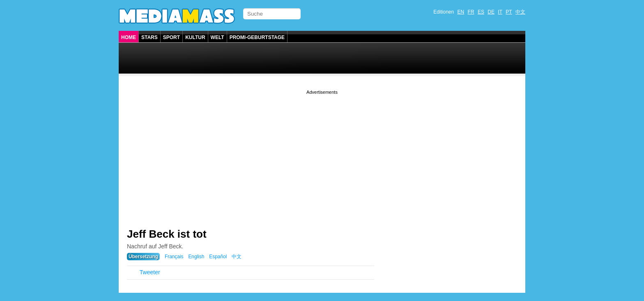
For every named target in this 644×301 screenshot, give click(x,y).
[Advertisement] (322, 154)
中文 (520, 12)
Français (174, 257)
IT (500, 12)
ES (481, 12)
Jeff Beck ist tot (167, 234)
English (196, 257)
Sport (171, 37)
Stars (149, 37)
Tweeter (150, 272)
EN (461, 12)
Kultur (195, 37)
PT (509, 12)
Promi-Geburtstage (257, 37)
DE (491, 12)
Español (218, 257)
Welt (217, 37)
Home (129, 37)
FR (471, 12)
